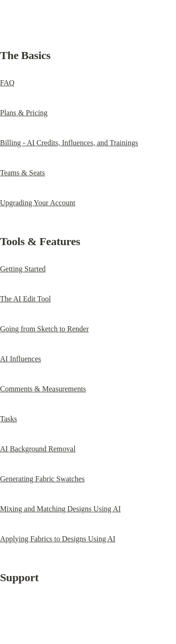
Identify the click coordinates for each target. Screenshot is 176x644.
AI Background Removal (38, 449)
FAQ (7, 83)
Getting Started (23, 269)
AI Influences (21, 359)
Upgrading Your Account (38, 203)
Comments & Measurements (43, 389)
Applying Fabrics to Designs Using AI (58, 539)
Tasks (8, 419)
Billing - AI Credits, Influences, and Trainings (69, 143)
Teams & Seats (23, 173)
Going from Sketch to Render (44, 329)
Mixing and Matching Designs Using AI (60, 509)
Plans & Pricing (24, 113)
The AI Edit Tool (25, 299)
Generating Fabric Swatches (42, 479)
